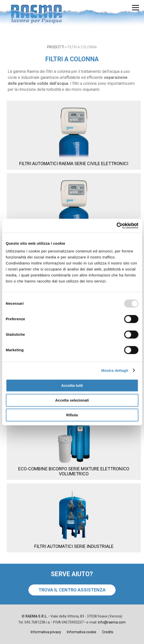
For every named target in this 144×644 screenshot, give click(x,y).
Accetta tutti (72, 385)
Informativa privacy (46, 632)
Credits (108, 632)
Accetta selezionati (72, 400)
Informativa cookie (82, 632)
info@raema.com (112, 622)
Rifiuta (72, 415)
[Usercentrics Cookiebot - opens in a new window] (116, 226)
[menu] (136, 8)
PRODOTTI (56, 47)
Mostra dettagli (115, 370)
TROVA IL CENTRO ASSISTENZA (72, 590)
